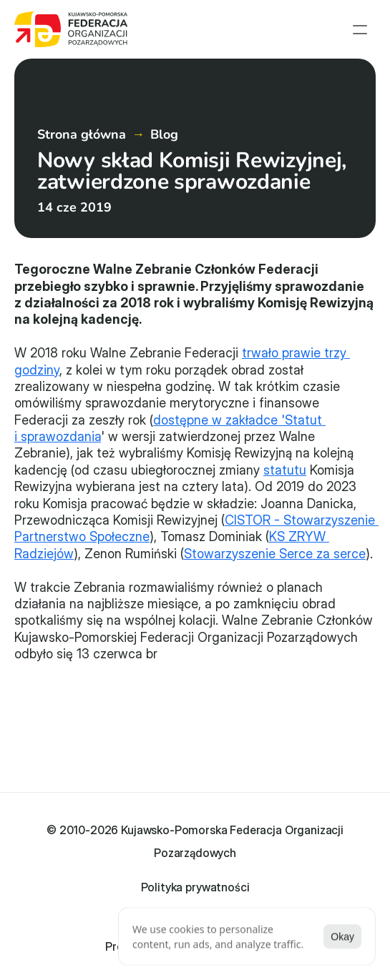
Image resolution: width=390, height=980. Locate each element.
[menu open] (360, 29)
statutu (285, 470)
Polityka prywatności (195, 887)
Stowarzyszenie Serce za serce (275, 554)
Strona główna (82, 134)
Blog (164, 134)
